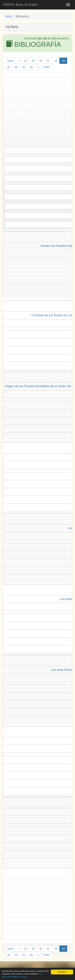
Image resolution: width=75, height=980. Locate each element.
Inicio (9, 16)
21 (16, 67)
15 (33, 61)
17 (48, 61)
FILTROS (12, 27)
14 (25, 61)
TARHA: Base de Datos (20, 5)
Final (46, 67)
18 (56, 61)
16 (41, 61)
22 (24, 67)
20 (9, 67)
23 (31, 67)
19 (63, 61)
